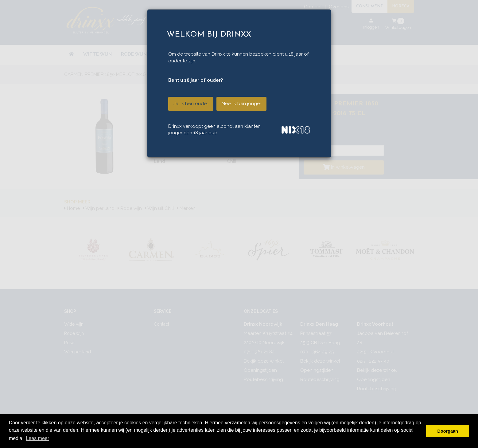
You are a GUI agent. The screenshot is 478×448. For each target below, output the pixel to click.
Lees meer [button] (37, 438)
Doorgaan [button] (448, 431)
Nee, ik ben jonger (241, 104)
